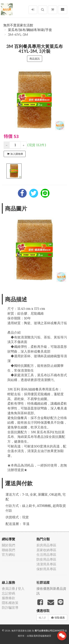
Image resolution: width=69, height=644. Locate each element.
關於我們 (8, 545)
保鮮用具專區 (46, 569)
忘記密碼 (8, 593)
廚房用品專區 (46, 545)
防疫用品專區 (46, 559)
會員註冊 (8, 589)
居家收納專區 (46, 550)
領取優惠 (58, 618)
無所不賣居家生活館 (18, 25)
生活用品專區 (46, 555)
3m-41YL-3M (18, 35)
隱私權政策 (10, 603)
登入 (21, 589)
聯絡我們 (8, 550)
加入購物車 (15, 154)
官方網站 (8, 555)
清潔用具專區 (46, 564)
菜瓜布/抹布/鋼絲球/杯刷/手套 (30, 30)
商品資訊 (35, 59)
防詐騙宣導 (10, 608)
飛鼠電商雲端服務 (38, 636)
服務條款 (8, 598)
